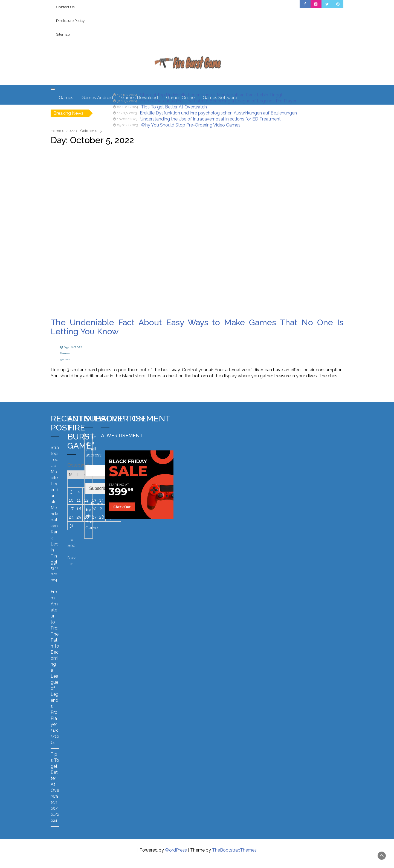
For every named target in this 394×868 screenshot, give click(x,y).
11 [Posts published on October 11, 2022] (79, 500)
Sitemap (63, 34)
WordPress (176, 850)
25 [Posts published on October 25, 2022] (79, 517)
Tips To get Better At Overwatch (174, 107)
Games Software (220, 98)
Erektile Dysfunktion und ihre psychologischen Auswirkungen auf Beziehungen (218, 113)
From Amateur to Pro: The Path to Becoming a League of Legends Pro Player (55, 658)
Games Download (140, 98)
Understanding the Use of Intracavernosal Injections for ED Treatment (211, 119)
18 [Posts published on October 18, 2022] (79, 509)
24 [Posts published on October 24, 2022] (71, 517)
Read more (72, 389)
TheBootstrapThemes (234, 850)
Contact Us (65, 7)
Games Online (180, 98)
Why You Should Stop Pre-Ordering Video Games (191, 125)
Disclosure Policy (70, 21)
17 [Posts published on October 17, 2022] (71, 509)
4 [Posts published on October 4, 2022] (79, 492)
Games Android (97, 98)
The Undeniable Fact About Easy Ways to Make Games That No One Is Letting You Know (197, 327)
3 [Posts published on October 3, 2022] (71, 492)
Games (66, 98)
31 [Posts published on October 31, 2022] (71, 526)
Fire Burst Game (92, 522)
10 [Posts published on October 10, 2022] (71, 500)
